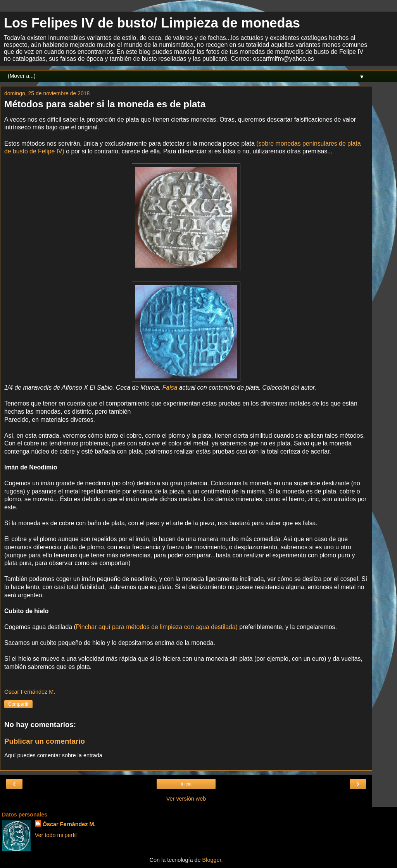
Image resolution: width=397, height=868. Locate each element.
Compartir (18, 704)
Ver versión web (186, 799)
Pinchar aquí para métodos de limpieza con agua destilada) (157, 627)
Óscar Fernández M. (69, 824)
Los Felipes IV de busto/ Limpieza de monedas (152, 23)
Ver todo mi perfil (56, 835)
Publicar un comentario (45, 741)
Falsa (170, 388)
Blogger (212, 860)
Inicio (186, 784)
